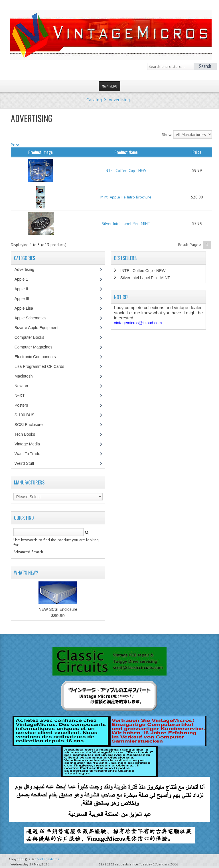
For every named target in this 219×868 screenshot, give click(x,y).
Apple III (25, 299)
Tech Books (29, 434)
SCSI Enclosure (32, 425)
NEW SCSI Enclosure (58, 609)
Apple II (24, 289)
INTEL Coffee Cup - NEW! (126, 171)
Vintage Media (30, 444)
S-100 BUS (28, 415)
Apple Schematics (34, 318)
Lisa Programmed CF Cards (42, 366)
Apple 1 (24, 279)
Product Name (126, 152)
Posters (24, 405)
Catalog (94, 100)
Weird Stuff (27, 463)
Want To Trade (27, 454)
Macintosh (27, 376)
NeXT (20, 396)
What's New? (26, 573)
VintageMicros (48, 859)
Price (15, 145)
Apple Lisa (28, 308)
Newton (21, 386)
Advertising (119, 100)
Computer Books (34, 337)
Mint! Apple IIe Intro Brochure (126, 197)
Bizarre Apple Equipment (39, 328)
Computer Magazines (38, 347)
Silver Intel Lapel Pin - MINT (126, 224)
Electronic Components (38, 357)
